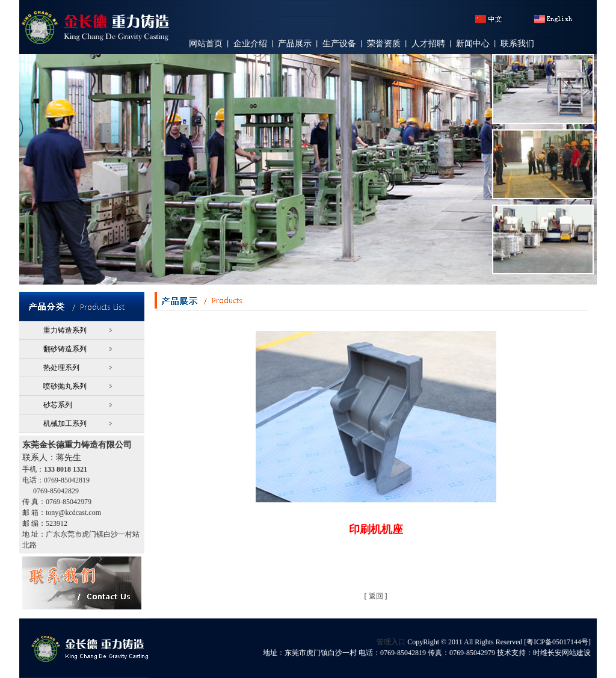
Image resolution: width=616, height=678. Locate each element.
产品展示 (295, 44)
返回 (376, 596)
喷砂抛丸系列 (65, 386)
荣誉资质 (384, 44)
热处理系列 (61, 368)
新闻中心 (473, 44)
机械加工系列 (65, 424)
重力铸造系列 (65, 330)
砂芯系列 (58, 405)
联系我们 (517, 44)
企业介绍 (250, 44)
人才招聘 (428, 44)
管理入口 (391, 642)
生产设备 (339, 44)
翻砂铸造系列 (65, 349)
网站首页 (206, 44)
